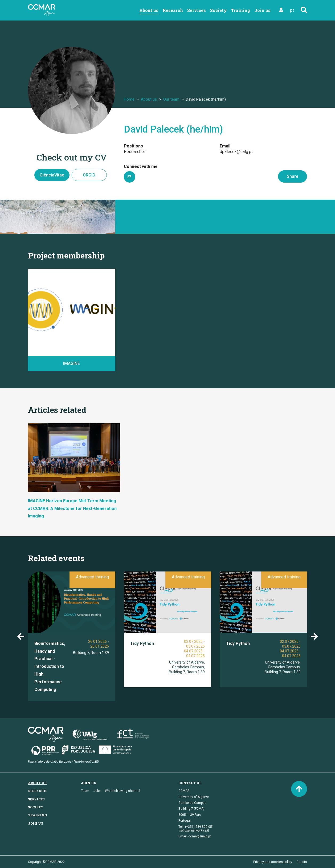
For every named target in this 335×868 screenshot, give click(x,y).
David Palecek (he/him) (173, 129)
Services (197, 10)
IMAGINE (72, 363)
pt (292, 10)
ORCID (89, 175)
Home (129, 99)
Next (314, 636)
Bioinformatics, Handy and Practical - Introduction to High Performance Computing (50, 667)
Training (241, 10)
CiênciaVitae (52, 175)
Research (173, 10)
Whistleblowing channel (122, 791)
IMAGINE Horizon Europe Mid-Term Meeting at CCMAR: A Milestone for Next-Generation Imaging (72, 509)
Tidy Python (142, 643)
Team (85, 791)
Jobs (97, 791)
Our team (171, 99)
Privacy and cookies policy (273, 862)
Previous (21, 636)
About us (149, 10)
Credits (302, 862)
